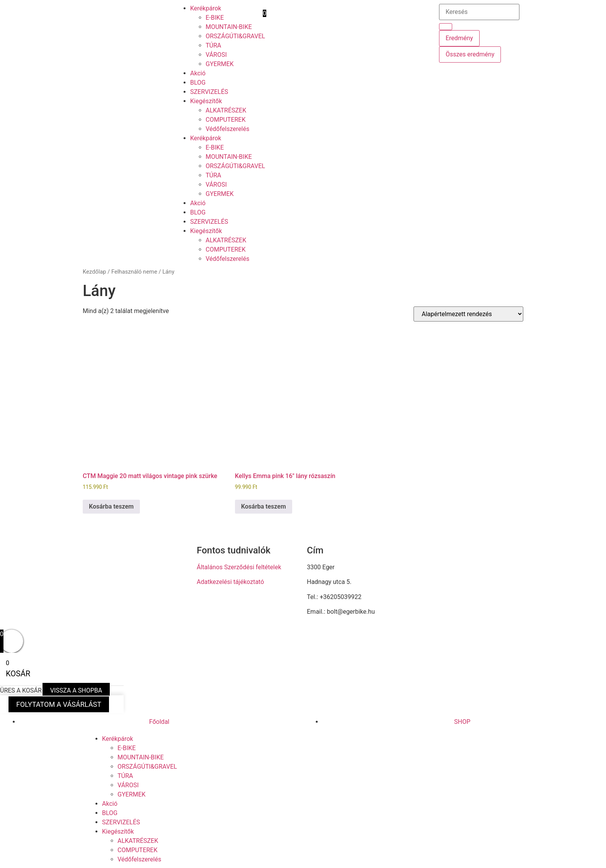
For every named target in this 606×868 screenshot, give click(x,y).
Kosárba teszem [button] (111, 506)
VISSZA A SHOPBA (76, 690)
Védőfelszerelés (227, 129)
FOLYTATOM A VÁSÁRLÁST (59, 704)
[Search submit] (446, 27)
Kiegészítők (206, 101)
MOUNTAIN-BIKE (229, 27)
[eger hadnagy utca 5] (468, 582)
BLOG (198, 83)
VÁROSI (216, 55)
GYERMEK (220, 64)
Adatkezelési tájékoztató (230, 582)
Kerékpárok (206, 8)
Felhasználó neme (134, 272)
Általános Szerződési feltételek (239, 567)
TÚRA (213, 45)
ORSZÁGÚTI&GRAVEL (235, 36)
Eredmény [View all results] (459, 38)
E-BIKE (215, 18)
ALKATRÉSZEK (226, 110)
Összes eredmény (470, 54)
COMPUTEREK (226, 120)
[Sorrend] (468, 314)
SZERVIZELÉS (209, 92)
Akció (198, 73)
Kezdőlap (94, 272)
